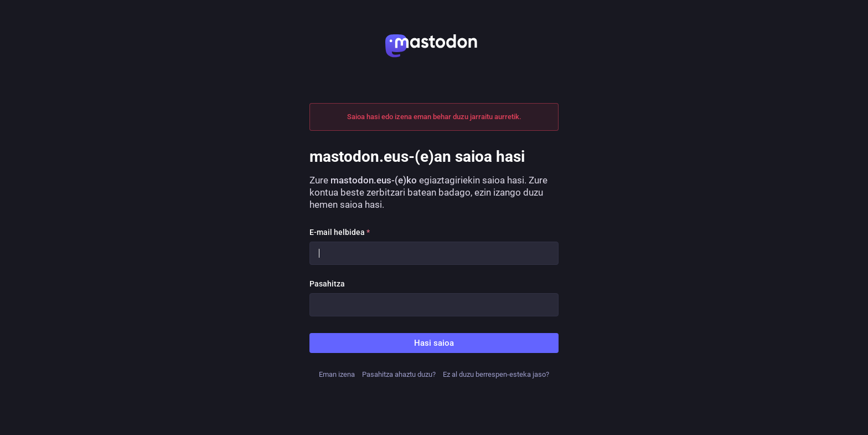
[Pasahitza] (434, 305)
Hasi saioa (434, 343)
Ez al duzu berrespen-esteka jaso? (496, 374)
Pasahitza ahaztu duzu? (399, 374)
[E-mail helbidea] (434, 253)
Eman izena (337, 374)
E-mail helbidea (340, 232)
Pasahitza (327, 284)
